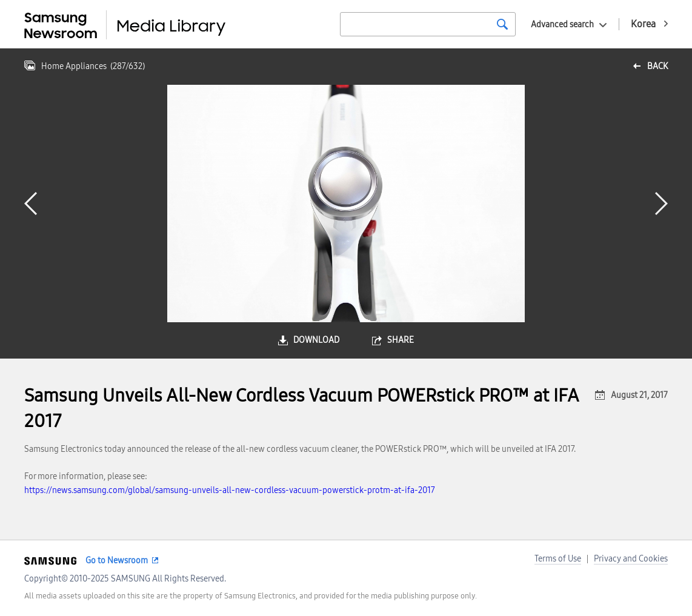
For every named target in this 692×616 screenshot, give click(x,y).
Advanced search (562, 25)
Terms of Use (558, 559)
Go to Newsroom (117, 561)
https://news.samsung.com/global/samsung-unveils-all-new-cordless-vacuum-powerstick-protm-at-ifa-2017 (230, 490)
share (401, 340)
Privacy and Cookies (631, 559)
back (657, 66)
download (316, 340)
